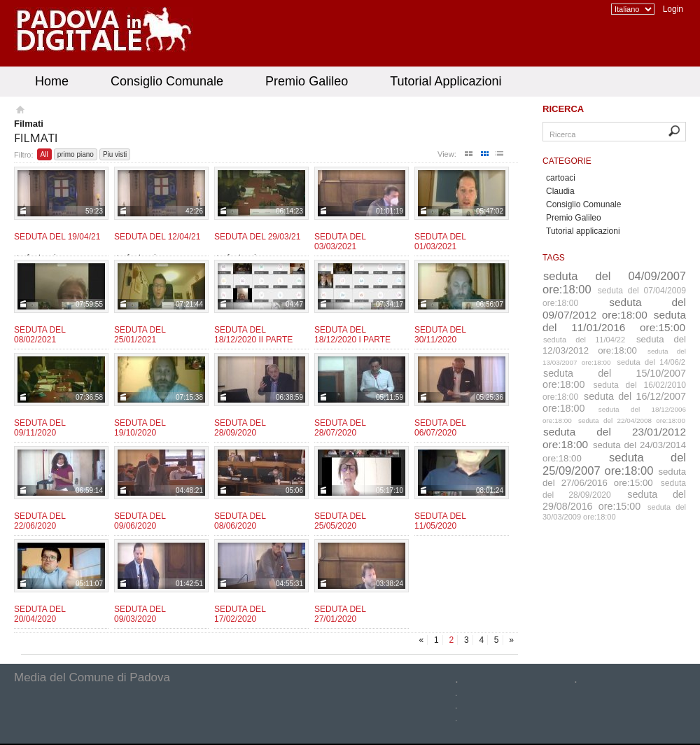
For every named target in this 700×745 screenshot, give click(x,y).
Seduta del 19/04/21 (57, 237)
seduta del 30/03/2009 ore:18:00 (614, 512)
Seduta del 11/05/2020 (440, 521)
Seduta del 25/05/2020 (340, 521)
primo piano (76, 154)
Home (52, 81)
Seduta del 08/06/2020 (240, 521)
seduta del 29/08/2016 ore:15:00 (614, 500)
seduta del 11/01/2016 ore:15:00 (614, 321)
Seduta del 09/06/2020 (140, 521)
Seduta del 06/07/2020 (440, 428)
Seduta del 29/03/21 (257, 237)
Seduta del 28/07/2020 (340, 428)
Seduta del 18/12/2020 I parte (352, 335)
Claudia (560, 191)
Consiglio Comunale (167, 81)
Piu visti (115, 154)
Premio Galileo (307, 81)
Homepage (19, 111)
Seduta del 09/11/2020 (40, 428)
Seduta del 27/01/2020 (340, 614)
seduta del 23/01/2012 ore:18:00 (614, 438)
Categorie (567, 161)
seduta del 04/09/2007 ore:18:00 (614, 283)
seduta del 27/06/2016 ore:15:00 (614, 477)
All (44, 154)
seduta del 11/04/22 (584, 340)
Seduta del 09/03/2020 (140, 614)
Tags (554, 258)
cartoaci (561, 178)
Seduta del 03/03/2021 (340, 242)
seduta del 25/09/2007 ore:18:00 (614, 464)
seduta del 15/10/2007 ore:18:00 (614, 379)
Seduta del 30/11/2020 (440, 335)
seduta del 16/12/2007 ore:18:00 (614, 402)
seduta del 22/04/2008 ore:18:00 (632, 420)
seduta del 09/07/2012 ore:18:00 (614, 308)
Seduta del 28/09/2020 (240, 428)
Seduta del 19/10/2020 (140, 428)
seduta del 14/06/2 (652, 362)
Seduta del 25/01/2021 (140, 335)
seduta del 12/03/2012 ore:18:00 (614, 345)
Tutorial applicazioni (583, 231)
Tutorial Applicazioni (446, 81)
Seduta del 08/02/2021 (40, 335)
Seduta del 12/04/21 (157, 237)
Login (673, 9)
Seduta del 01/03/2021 (440, 242)
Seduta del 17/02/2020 (240, 614)
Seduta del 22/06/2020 (40, 521)
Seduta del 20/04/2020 (40, 614)
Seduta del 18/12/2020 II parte (253, 335)
